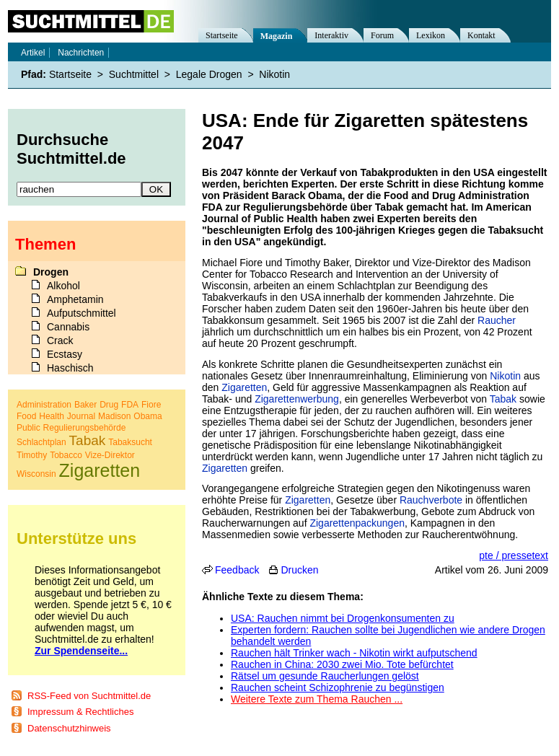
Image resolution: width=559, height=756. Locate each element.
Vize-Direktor (110, 455)
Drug (109, 405)
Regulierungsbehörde (85, 428)
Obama (148, 416)
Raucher (497, 320)
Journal (81, 416)
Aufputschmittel (82, 313)
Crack (60, 340)
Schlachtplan (41, 442)
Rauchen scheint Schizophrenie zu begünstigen (338, 687)
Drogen (51, 272)
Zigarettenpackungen (357, 523)
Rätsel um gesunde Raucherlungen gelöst (325, 676)
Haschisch (70, 368)
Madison (114, 416)
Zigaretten (244, 387)
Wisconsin (36, 474)
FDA (130, 405)
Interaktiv (331, 35)
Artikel (33, 53)
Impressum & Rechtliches (80, 712)
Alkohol (63, 286)
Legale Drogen (209, 74)
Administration (44, 405)
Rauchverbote (431, 500)
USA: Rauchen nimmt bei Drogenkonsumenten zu (343, 618)
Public (28, 428)
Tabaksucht (130, 442)
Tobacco (66, 455)
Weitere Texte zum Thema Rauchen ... (317, 699)
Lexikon (431, 35)
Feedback (237, 570)
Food (26, 416)
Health (52, 416)
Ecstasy (65, 354)
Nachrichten (81, 53)
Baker (85, 405)
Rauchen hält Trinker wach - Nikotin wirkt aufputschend (354, 653)
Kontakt (481, 35)
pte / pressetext (514, 555)
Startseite (222, 35)
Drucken (299, 570)
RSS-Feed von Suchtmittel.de (89, 696)
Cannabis (68, 327)
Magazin (277, 36)
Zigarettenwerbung (297, 399)
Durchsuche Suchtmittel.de (71, 149)
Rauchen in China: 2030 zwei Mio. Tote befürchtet (342, 664)
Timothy (32, 455)
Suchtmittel (134, 74)
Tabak (503, 399)
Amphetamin (75, 299)
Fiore (151, 405)
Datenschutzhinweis (69, 728)
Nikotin (505, 376)
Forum (382, 35)
